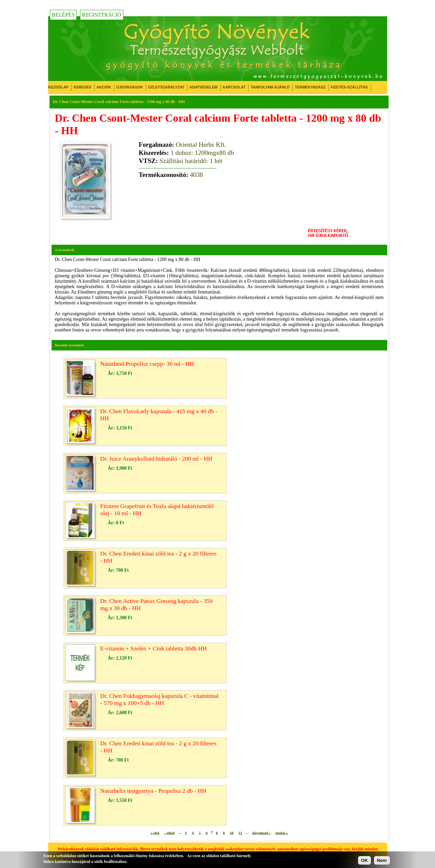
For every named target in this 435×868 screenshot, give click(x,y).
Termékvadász (310, 87)
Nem (382, 860)
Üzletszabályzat (166, 87)
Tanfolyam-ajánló (270, 87)
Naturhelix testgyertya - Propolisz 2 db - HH (153, 791)
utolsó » (282, 832)
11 (240, 832)
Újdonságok (130, 87)
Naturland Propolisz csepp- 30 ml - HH (147, 364)
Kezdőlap (58, 87)
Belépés (63, 15)
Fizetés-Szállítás (349, 87)
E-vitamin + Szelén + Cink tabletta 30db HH (154, 648)
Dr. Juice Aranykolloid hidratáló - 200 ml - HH (156, 459)
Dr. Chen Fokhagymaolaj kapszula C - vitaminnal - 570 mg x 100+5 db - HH (160, 699)
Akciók (104, 87)
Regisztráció (102, 15)
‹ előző (170, 832)
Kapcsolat (234, 87)
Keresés (83, 87)
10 (232, 832)
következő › (261, 832)
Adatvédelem (204, 87)
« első (155, 832)
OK (364, 860)
